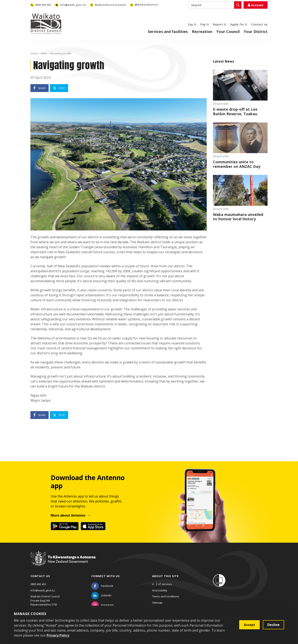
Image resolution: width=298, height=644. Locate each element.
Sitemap (157, 603)
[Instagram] (102, 605)
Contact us (259, 24)
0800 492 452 (38, 584)
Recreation (202, 31)
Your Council (228, 31)
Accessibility (160, 590)
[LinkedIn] (101, 595)
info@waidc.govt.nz (43, 590)
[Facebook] (102, 586)
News (44, 53)
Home (34, 53)
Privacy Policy (58, 635)
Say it (192, 24)
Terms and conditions (166, 596)
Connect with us (106, 576)
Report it (220, 24)
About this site (165, 576)
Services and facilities (168, 31)
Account (256, 5)
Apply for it (239, 24)
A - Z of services (162, 584)
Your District (256, 31)
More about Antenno (68, 515)
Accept (249, 625)
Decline (273, 625)
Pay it (205, 24)
